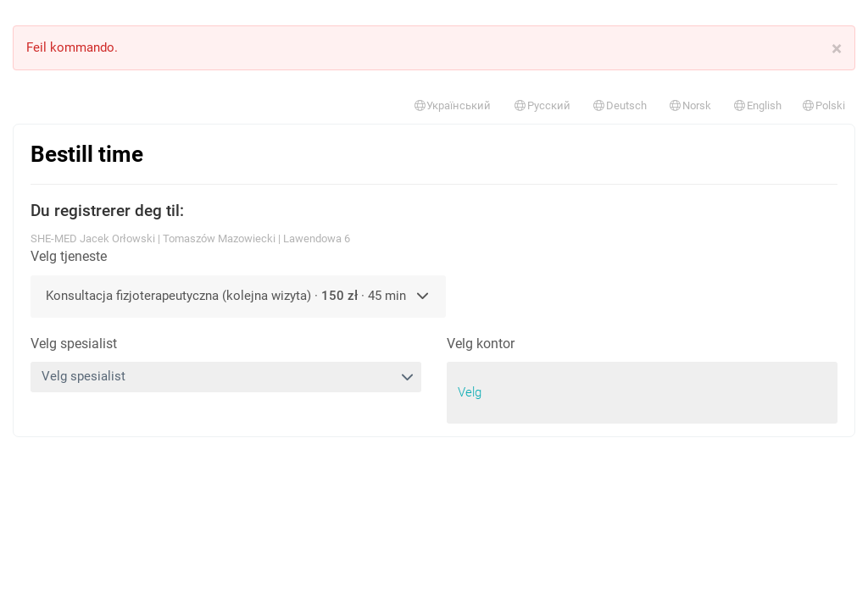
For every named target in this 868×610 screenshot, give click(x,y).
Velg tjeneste (69, 256)
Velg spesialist (74, 344)
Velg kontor (481, 344)
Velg (470, 392)
